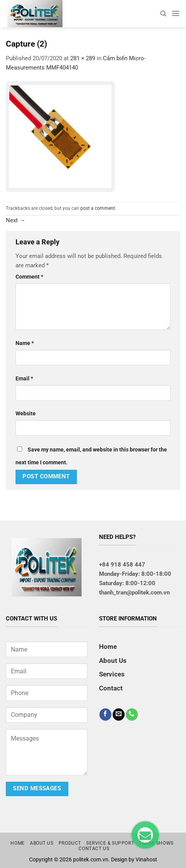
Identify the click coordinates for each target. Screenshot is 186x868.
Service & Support (110, 843)
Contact (111, 688)
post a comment (98, 208)
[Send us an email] (119, 715)
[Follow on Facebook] (105, 715)
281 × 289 (83, 58)
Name (25, 343)
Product (70, 843)
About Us (113, 661)
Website (26, 413)
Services (112, 674)
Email (24, 378)
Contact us (94, 849)
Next (16, 220)
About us (42, 843)
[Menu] (176, 13)
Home (108, 647)
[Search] (163, 13)
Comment (29, 277)
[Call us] (132, 715)
